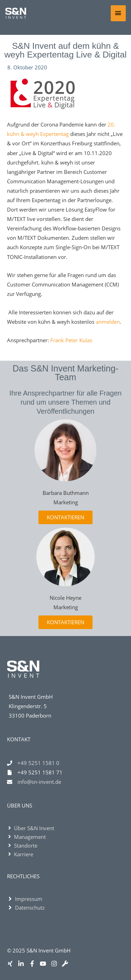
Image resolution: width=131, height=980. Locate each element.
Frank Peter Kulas (71, 340)
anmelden (108, 322)
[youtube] (45, 964)
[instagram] (56, 964)
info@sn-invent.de (39, 782)
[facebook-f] (34, 964)
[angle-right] (31, 828)
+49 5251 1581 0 (38, 763)
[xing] (12, 964)
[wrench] (67, 964)
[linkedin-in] (23, 964)
